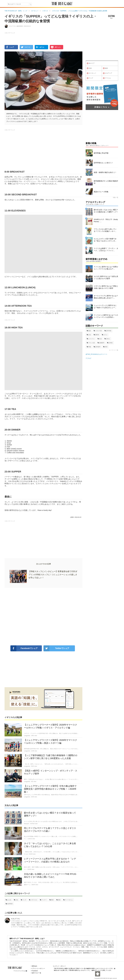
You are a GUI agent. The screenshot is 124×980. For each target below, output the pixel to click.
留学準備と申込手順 (101, 153)
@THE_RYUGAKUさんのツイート (97, 354)
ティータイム (68, 900)
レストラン (91, 339)
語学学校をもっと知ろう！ (104, 163)
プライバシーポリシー (38, 968)
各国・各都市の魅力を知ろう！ (105, 172)
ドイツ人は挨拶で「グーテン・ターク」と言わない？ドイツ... (106, 249)
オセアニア (108, 73)
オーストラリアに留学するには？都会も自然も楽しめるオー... (106, 297)
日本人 (107, 339)
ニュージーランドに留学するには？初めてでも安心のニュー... (105, 306)
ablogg (24, 971)
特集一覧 (116, 197)
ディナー (43, 900)
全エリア (91, 63)
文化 (16, 900)
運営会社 (35, 966)
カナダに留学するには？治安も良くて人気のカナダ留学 (106, 277)
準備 (89, 347)
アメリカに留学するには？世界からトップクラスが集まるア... (106, 268)
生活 (100, 339)
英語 (89, 331)
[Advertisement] (43, 617)
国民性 (96, 335)
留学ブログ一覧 (37, 973)
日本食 (110, 343)
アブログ (88, 358)
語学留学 (97, 347)
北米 (89, 68)
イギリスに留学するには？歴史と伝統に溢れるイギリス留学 (106, 287)
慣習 (52, 900)
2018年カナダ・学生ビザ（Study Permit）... (106, 220)
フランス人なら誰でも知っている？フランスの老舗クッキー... (105, 230)
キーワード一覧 (114, 350)
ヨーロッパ (91, 73)
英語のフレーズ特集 (101, 192)
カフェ (105, 335)
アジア (90, 78)
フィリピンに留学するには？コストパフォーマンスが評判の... (106, 316)
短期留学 (101, 343)
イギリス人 (33, 900)
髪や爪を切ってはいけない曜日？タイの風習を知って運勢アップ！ (106, 211)
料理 (105, 347)
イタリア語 (98, 331)
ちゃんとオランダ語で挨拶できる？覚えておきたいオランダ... (105, 240)
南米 (105, 68)
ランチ (24, 900)
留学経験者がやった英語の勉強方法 (106, 182)
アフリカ (107, 78)
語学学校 (108, 331)
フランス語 (91, 343)
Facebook (35, 971)
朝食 (58, 900)
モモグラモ (15, 919)
